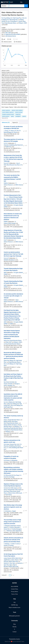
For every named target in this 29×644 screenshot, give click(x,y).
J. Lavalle (12, 544)
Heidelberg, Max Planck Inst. (16, 145)
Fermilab (12, 382)
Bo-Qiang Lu (15, 425)
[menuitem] (21, 2)
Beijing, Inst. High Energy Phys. (14, 18)
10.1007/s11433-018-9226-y (10, 349)
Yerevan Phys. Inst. (15, 444)
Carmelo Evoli (7, 488)
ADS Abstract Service (11, 36)
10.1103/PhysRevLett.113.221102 (12, 210)
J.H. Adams (11, 131)
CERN (11, 324)
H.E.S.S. (6, 143)
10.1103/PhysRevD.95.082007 (11, 265)
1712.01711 (9, 247)
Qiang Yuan (7, 341)
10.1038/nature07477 (9, 136)
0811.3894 (9, 150)
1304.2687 (6, 369)
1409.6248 (6, 410)
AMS (5, 205)
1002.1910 (9, 549)
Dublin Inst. (9, 147)
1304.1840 (6, 389)
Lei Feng (6, 344)
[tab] (6, 123)
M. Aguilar (16, 205)
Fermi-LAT (6, 163)
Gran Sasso (7, 491)
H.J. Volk (9, 448)
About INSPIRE (14, 587)
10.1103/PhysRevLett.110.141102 (12, 327)
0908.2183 (6, 514)
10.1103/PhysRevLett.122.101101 (14, 290)
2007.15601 (8, 33)
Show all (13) (5, 118)
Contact (14, 632)
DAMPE (6, 222)
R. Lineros (17, 544)
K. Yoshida (13, 529)
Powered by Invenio (15, 639)
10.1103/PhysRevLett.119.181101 (12, 249)
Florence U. (11, 185)
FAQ (14, 602)
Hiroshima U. (12, 260)
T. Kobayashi (7, 526)
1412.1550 (6, 435)
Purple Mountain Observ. (11, 23)
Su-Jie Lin (8, 21)
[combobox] (16, 6)
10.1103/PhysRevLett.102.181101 (12, 172)
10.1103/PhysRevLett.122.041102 (14, 278)
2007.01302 (15, 500)
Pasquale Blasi (11, 490)
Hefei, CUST (9, 342)
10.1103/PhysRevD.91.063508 (11, 412)
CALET (5, 240)
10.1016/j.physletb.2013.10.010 (11, 371)
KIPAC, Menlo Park (16, 558)
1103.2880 (9, 190)
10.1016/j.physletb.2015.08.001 (11, 437)
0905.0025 (9, 170)
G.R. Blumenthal (8, 475)
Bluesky (14, 627)
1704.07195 (7, 263)
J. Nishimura (9, 531)
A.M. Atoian (7, 444)
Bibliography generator (14, 616)
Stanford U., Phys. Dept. (9, 563)
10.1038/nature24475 (18, 227)
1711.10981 (7, 227)
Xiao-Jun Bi (6, 364)
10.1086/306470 (19, 464)
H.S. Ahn (17, 131)
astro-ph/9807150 (8, 464)
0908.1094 (6, 570)
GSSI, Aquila (14, 488)
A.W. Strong (7, 460)
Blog (15, 624)
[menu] (22, 2)
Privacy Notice (14, 592)
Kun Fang (4, 18)
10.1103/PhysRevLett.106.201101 (12, 192)
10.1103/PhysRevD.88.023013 (11, 390)
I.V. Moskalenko (14, 460)
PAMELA (6, 183)
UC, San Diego (16, 475)
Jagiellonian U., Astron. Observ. (11, 560)
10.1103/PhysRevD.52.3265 (10, 453)
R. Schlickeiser (7, 511)
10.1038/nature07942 (17, 307)
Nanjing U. (17, 427)
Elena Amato (13, 491)
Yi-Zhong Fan (7, 430)
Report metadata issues (14, 607)
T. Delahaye (7, 544)
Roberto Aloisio (12, 493)
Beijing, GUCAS (7, 421)
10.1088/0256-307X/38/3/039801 (12, 34)
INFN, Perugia (12, 223)
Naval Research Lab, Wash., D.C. (15, 165)
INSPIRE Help (14, 605)
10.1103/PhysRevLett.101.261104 (12, 152)
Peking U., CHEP (23, 23)
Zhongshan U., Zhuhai (17, 21)
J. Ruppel (13, 511)
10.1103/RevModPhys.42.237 (11, 480)
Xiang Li (6, 420)
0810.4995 (6, 307)
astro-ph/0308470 (8, 534)
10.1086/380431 (19, 534)
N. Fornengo (11, 545)
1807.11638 (16, 347)
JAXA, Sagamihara (17, 531)
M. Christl (14, 132)
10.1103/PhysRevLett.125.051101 (12, 501)
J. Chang (6, 131)
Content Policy (14, 589)
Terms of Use (14, 594)
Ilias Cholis (6, 382)
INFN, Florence (19, 185)
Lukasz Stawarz (8, 558)
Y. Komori (11, 527)
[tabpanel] (14, 351)
